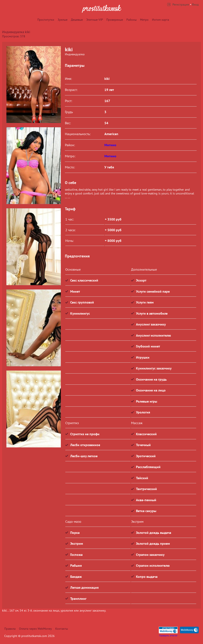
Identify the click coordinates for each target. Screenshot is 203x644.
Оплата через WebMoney (35, 629)
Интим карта (161, 20)
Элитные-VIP (95, 20)
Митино (110, 145)
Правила (10, 629)
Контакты (62, 629)
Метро (144, 20)
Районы (131, 20)
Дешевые (77, 20)
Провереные (115, 20)
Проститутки (46, 20)
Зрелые (63, 20)
